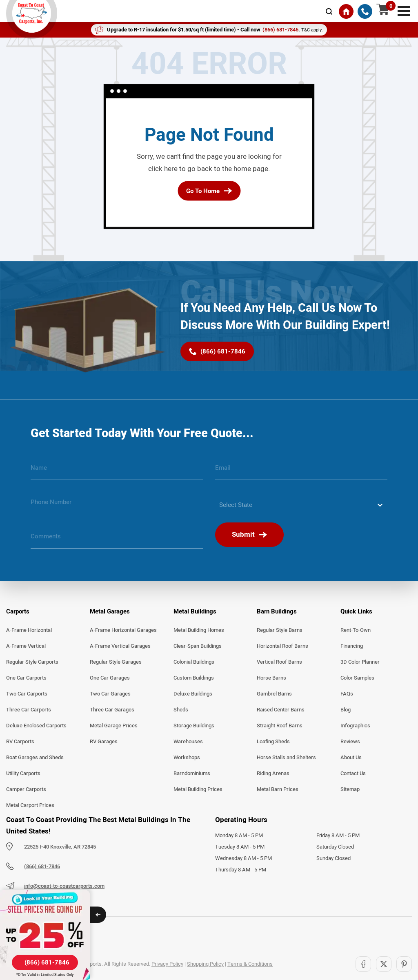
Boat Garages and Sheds (35, 758)
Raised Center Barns (281, 710)
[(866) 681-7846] (365, 11)
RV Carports (20, 742)
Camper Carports (26, 789)
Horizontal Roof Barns (282, 646)
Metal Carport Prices (30, 805)
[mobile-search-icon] (329, 11)
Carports (18, 611)
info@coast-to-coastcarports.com (64, 886)
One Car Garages (110, 678)
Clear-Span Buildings (198, 646)
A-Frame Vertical (26, 646)
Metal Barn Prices (278, 789)
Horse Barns (271, 678)
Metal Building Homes (199, 630)
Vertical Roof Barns (279, 662)
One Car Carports (26, 678)
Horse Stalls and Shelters (286, 758)
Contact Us (353, 773)
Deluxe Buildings (193, 694)
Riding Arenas (273, 773)
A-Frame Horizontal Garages (123, 630)
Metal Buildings (195, 611)
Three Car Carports (29, 710)
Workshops (187, 758)
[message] (117, 540)
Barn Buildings (277, 611)
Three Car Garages (112, 710)
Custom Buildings (194, 678)
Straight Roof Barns (280, 726)
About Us (351, 758)
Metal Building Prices (198, 789)
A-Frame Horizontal (29, 630)
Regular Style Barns (280, 630)
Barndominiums (192, 773)
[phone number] (117, 505)
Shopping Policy (205, 964)
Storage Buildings (194, 726)
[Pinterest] (404, 964)
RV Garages (104, 742)
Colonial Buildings (194, 662)
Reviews (350, 742)
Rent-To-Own (356, 630)
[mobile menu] (404, 10)
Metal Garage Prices (114, 726)
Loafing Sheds (273, 742)
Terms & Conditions (250, 964)
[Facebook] (363, 964)
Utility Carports (23, 773)
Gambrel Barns (274, 694)
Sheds (181, 710)
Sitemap (350, 789)
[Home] (346, 11)
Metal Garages (110, 611)
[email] (301, 471)
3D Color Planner (360, 662)
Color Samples (357, 678)
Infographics (355, 726)
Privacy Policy (167, 964)
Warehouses (188, 742)
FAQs (347, 694)
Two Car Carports (27, 694)
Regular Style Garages (116, 662)
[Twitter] (384, 964)
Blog (346, 710)
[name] (117, 471)
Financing (352, 646)
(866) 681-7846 (42, 867)
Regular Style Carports (32, 662)
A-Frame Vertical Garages (120, 646)
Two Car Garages (110, 694)
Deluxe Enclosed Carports (36, 726)
